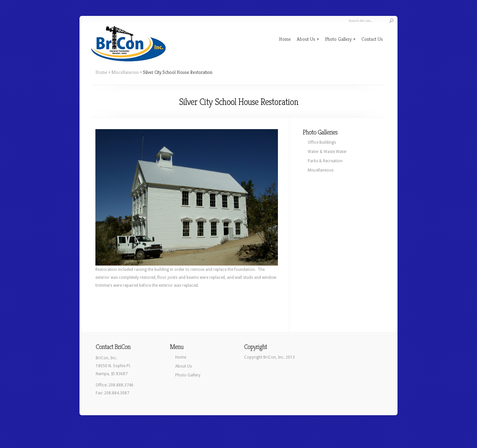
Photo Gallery (340, 39)
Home (285, 39)
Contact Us (372, 39)
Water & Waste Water (327, 152)
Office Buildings (322, 142)
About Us (308, 39)
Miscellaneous (125, 72)
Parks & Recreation (325, 161)
